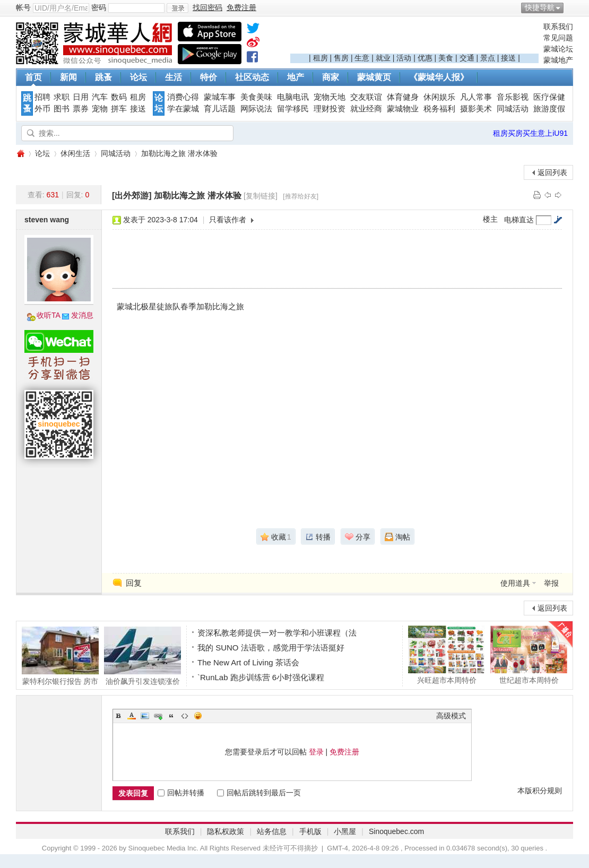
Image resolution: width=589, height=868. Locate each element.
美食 (446, 58)
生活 (174, 77)
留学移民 (293, 109)
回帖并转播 (181, 793)
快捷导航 (540, 7)
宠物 (100, 109)
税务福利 (439, 109)
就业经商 (366, 109)
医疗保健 (549, 97)
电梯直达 (519, 220)
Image (145, 716)
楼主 (490, 219)
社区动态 (252, 77)
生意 (362, 58)
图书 (62, 109)
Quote (171, 716)
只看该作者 (228, 220)
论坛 (138, 77)
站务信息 (272, 831)
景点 (488, 58)
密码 (99, 7)
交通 (467, 58)
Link (158, 716)
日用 (81, 97)
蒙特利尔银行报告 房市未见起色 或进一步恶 (60, 656)
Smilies (198, 716)
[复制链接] (261, 196)
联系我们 (558, 27)
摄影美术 (476, 109)
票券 (81, 109)
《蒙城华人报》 (439, 77)
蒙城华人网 (20, 154)
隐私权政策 (226, 831)
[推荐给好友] (301, 196)
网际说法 (256, 109)
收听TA (49, 315)
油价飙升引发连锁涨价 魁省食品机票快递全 (142, 656)
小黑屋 (345, 831)
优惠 (425, 58)
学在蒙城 (183, 109)
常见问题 (558, 38)
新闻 (68, 77)
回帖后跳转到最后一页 (259, 793)
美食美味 (256, 97)
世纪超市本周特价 (529, 655)
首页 (33, 77)
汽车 (100, 97)
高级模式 (451, 716)
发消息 (82, 315)
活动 (404, 58)
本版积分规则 (540, 791)
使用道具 (515, 583)
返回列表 (552, 172)
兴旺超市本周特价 (447, 655)
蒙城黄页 (374, 77)
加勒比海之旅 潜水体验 (179, 153)
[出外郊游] (132, 196)
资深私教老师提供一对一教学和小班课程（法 (277, 633)
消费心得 (183, 97)
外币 (42, 109)
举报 (551, 583)
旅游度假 (549, 109)
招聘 (42, 97)
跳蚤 (103, 77)
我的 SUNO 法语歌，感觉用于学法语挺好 (271, 648)
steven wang (47, 220)
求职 (62, 97)
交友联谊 (366, 97)
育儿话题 (220, 109)
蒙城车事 (220, 97)
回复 (134, 583)
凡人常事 (476, 97)
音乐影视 (513, 97)
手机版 (310, 831)
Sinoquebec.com (396, 831)
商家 (331, 77)
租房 (321, 58)
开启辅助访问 (570, 7)
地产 (296, 77)
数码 (119, 97)
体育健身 (403, 97)
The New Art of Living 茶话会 (248, 662)
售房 (341, 58)
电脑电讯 (293, 97)
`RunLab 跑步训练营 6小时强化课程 (261, 677)
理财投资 (330, 109)
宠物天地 (330, 97)
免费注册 (344, 752)
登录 (316, 752)
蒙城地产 (558, 60)
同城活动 (513, 109)
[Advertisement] (414, 38)
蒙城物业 (403, 109)
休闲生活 (75, 153)
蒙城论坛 (558, 49)
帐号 (23, 7)
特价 (209, 77)
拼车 (119, 109)
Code (185, 716)
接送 (508, 58)
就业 (383, 58)
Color (132, 716)
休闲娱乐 (439, 97)
